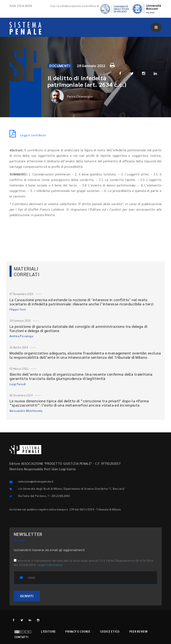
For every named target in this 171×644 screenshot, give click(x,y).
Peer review (138, 631)
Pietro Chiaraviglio (71, 96)
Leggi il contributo (28, 135)
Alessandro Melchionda (26, 411)
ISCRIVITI (27, 596)
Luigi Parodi (18, 384)
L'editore (48, 631)
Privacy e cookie (78, 631)
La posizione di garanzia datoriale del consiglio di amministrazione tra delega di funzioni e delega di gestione (78, 328)
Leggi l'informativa (50, 565)
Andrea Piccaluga (21, 336)
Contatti (21, 637)
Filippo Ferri (18, 309)
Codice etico (110, 631)
